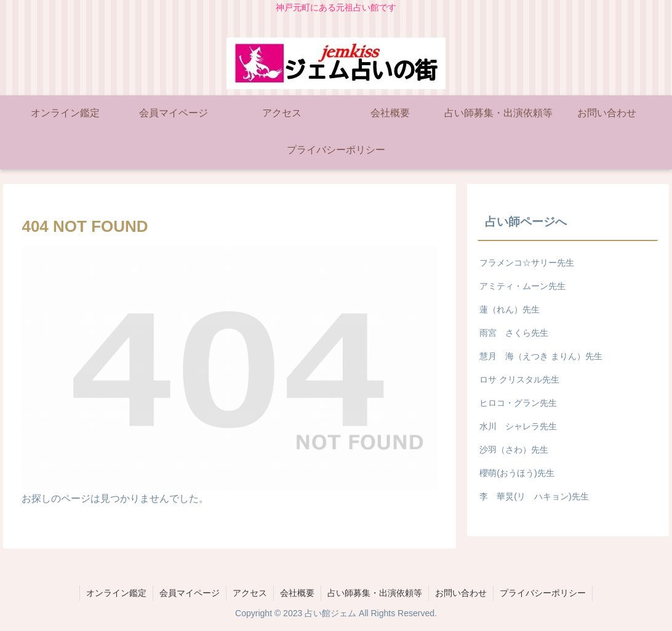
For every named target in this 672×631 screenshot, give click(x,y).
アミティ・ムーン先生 (522, 286)
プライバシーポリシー (543, 593)
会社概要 (297, 593)
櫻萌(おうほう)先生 (517, 473)
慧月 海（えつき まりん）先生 (541, 356)
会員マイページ (190, 593)
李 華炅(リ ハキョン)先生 (534, 496)
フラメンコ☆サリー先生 (527, 263)
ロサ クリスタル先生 (519, 379)
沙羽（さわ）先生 (514, 450)
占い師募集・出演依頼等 (375, 593)
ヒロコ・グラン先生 (518, 403)
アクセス (250, 593)
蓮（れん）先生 (510, 309)
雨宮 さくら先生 (514, 333)
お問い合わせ (461, 593)
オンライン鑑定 (116, 593)
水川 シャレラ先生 (518, 426)
